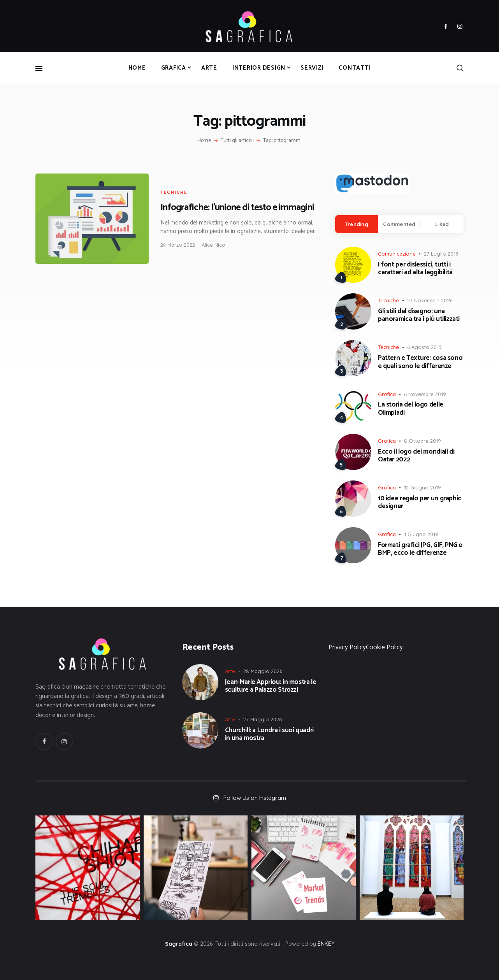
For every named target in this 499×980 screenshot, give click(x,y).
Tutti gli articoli (237, 141)
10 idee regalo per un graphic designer (420, 502)
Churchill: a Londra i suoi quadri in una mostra (269, 734)
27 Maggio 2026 (263, 719)
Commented (399, 224)
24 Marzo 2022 (178, 245)
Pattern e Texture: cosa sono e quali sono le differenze (420, 362)
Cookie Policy (384, 647)
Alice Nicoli (215, 245)
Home (204, 141)
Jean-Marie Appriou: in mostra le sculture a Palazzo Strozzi (271, 686)
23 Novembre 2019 (430, 300)
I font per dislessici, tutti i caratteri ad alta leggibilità (415, 269)
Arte (230, 671)
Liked (442, 224)
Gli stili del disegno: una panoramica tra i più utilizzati (419, 315)
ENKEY (326, 944)
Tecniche (174, 192)
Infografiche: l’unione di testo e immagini (237, 208)
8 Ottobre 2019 (423, 441)
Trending (357, 224)
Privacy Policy (347, 647)
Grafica (387, 394)
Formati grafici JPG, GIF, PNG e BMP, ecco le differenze (420, 549)
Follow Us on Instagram (255, 798)
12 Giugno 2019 (423, 487)
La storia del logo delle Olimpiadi (411, 409)
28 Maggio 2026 (263, 671)
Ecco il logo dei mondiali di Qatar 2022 (416, 456)
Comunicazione (397, 254)
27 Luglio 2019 (441, 254)
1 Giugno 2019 (421, 534)
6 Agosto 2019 (424, 347)
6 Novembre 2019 (425, 394)
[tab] (357, 224)
